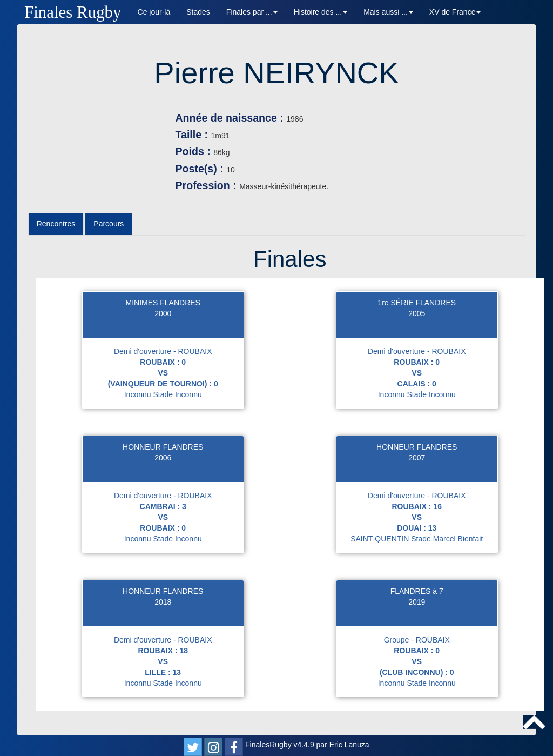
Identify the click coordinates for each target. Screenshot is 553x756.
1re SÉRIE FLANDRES (417, 303)
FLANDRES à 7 (417, 591)
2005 (417, 313)
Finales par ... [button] (252, 12)
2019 (417, 602)
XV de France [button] (455, 12)
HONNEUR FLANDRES (163, 447)
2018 (163, 602)
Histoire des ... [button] (321, 12)
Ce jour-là (154, 12)
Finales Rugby (73, 12)
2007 (417, 458)
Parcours (109, 224)
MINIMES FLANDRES (163, 303)
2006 (163, 458)
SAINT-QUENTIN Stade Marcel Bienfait (417, 539)
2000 (163, 313)
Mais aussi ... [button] (388, 12)
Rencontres (56, 224)
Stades (198, 12)
